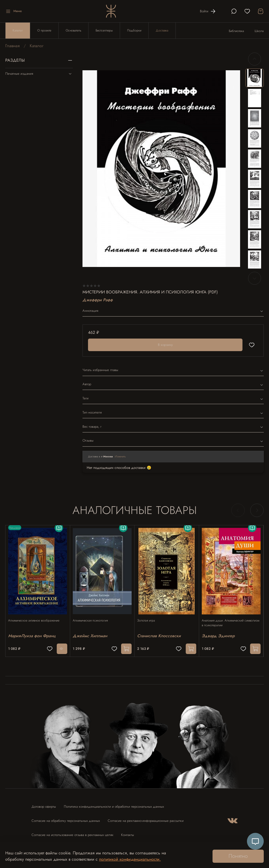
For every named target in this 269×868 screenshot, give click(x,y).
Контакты (128, 832)
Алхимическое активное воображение (36, 615)
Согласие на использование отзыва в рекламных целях (72, 832)
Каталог (18, 30)
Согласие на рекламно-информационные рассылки (146, 818)
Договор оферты (44, 804)
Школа (259, 31)
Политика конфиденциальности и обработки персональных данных (114, 804)
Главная (12, 46)
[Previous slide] (255, 59)
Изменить (120, 456)
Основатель (73, 30)
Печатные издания (39, 74)
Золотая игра (149, 615)
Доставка (162, 30)
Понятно (238, 856)
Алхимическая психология (93, 615)
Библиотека (236, 31)
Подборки (134, 30)
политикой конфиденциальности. (130, 859)
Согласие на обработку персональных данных (66, 818)
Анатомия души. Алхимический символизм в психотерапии (225, 618)
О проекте (44, 30)
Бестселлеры (104, 30)
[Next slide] (255, 278)
